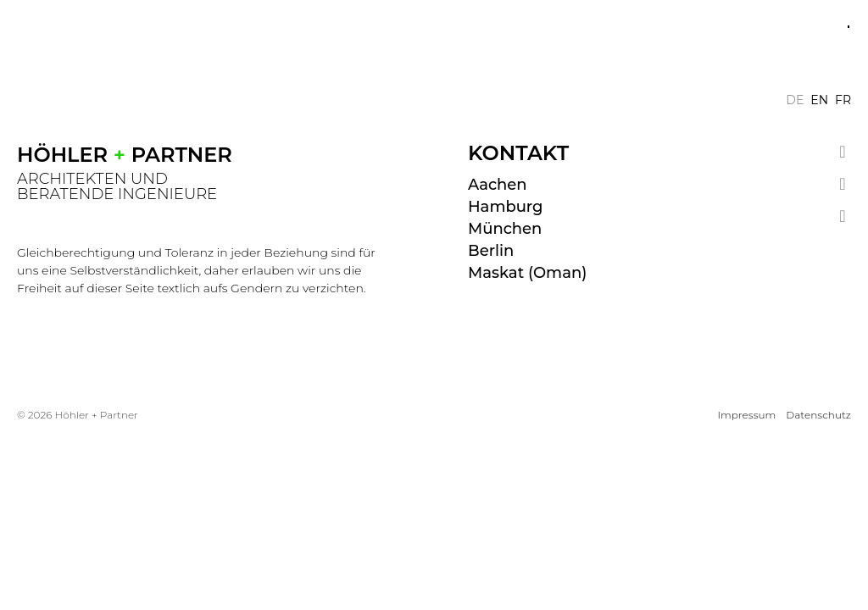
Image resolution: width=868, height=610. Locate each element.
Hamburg (505, 207)
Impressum (746, 415)
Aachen (498, 185)
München (505, 229)
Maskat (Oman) (527, 273)
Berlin (491, 251)
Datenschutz (818, 415)
